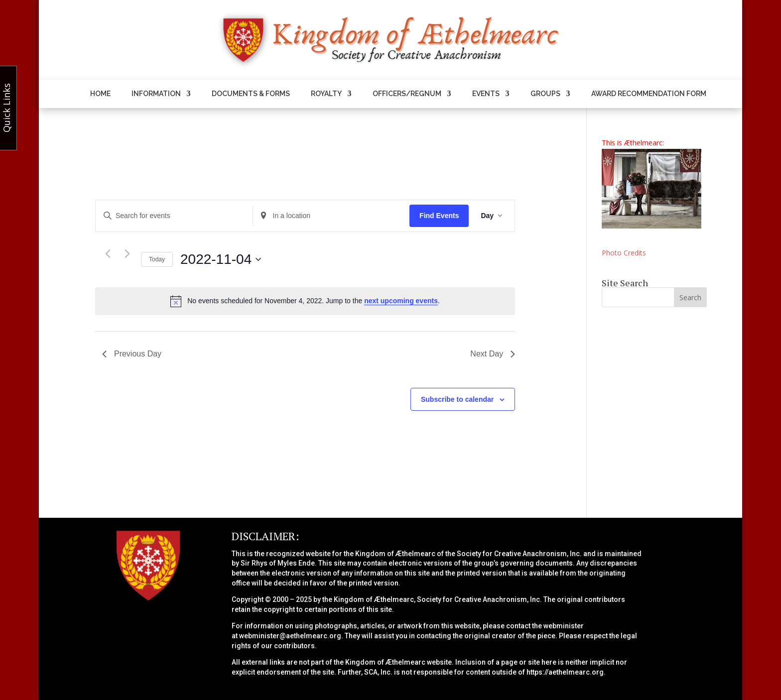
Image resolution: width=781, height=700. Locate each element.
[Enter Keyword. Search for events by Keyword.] (174, 216)
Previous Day (132, 354)
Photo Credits (624, 253)
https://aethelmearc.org (565, 672)
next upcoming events (401, 301)
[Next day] (128, 254)
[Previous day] (108, 254)
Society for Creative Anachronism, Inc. (519, 554)
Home (100, 94)
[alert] (305, 301)
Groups (545, 94)
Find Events (439, 216)
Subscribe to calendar (457, 399)
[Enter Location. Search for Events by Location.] (331, 216)
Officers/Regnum (407, 94)
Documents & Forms (251, 94)
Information (156, 94)
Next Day (493, 354)
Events (486, 94)
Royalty (326, 94)
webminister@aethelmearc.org (290, 636)
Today (157, 259)
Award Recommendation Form (649, 94)
